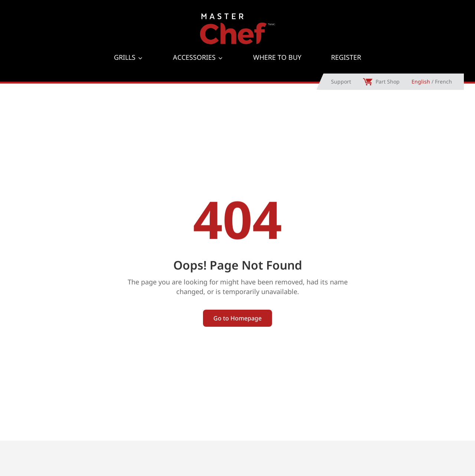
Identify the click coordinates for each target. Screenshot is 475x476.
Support (341, 94)
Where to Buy (277, 66)
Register (346, 66)
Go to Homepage (237, 330)
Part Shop (381, 94)
